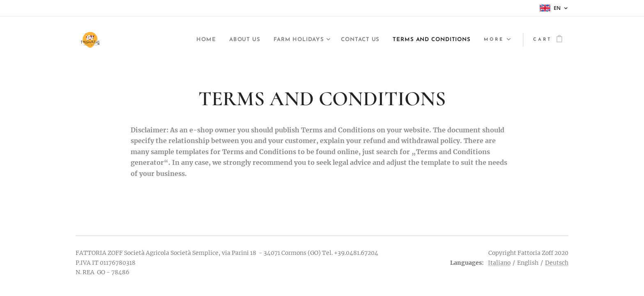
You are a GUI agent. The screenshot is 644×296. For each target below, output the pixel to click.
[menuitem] (175, 40)
